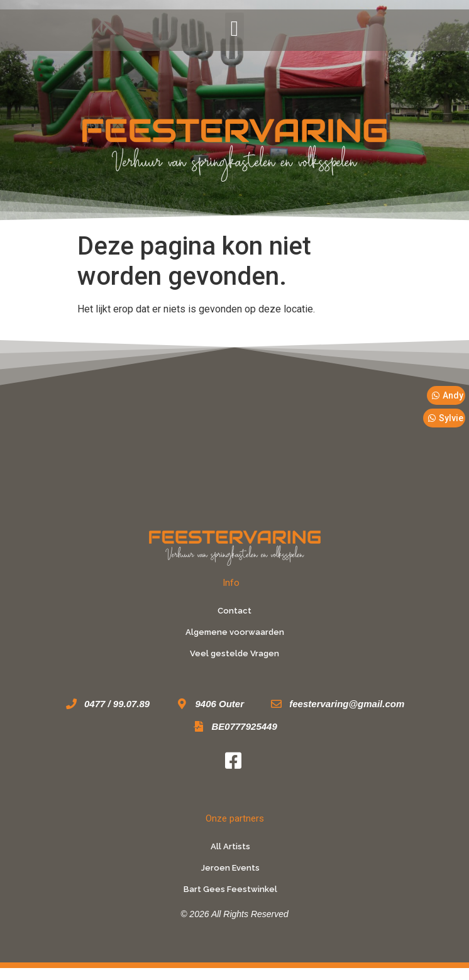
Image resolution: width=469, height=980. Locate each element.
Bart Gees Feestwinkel (230, 889)
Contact (234, 611)
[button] (234, 29)
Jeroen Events (230, 868)
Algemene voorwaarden (235, 632)
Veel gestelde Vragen (234, 653)
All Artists (230, 846)
